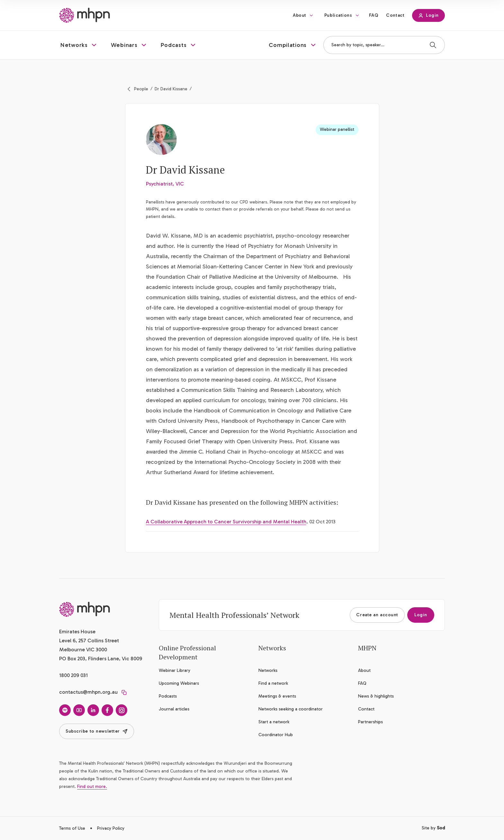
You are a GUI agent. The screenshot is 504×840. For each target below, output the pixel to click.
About (300, 15)
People (141, 89)
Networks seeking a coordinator (291, 709)
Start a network (274, 722)
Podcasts (168, 696)
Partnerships (370, 722)
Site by (433, 828)
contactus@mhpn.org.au (88, 692)
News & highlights (376, 696)
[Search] (433, 45)
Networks (268, 670)
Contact (395, 15)
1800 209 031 (73, 675)
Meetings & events (277, 696)
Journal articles (174, 709)
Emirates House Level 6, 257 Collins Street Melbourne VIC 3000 (89, 641)
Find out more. (92, 786)
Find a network (273, 683)
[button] (79, 45)
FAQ (374, 15)
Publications (338, 15)
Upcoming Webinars (179, 683)
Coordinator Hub (276, 735)
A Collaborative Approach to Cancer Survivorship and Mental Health (226, 522)
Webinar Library (175, 670)
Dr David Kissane (171, 89)
